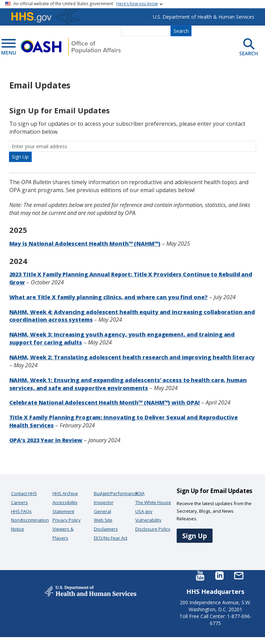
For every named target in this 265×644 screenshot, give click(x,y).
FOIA (140, 493)
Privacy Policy (67, 520)
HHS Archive (65, 493)
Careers (19, 502)
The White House (153, 502)
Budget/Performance (116, 493)
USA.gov (144, 511)
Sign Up (195, 536)
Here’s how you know (137, 4)
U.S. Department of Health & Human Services (204, 17)
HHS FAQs (21, 511)
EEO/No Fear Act (111, 538)
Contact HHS (24, 493)
